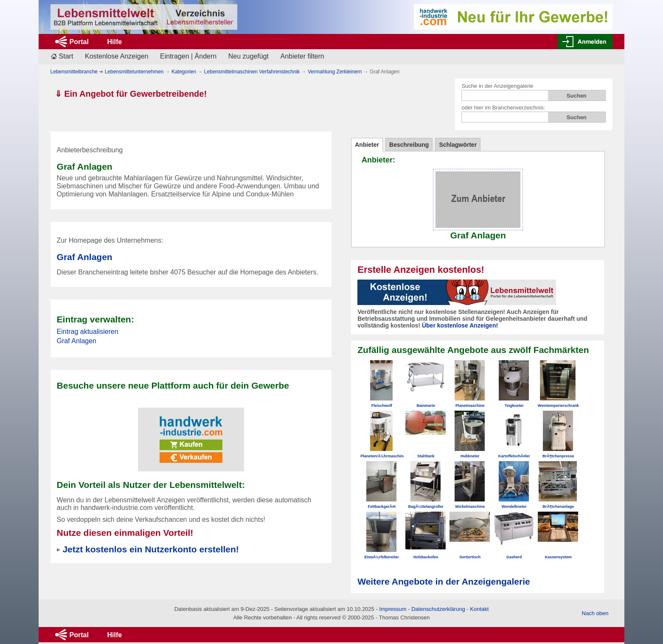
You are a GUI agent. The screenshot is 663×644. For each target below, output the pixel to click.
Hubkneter (470, 456)
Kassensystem (558, 557)
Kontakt (479, 609)
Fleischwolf (382, 406)
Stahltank (426, 456)
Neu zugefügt (249, 56)
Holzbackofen (426, 557)
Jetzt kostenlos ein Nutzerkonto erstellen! (150, 549)
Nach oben (595, 613)
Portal (79, 42)
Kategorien (184, 72)
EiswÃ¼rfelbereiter (382, 557)
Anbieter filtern (302, 56)
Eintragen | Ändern (188, 56)
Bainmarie (426, 406)
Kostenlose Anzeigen (117, 56)
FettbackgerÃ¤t (382, 507)
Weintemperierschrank (558, 406)
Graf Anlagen (85, 257)
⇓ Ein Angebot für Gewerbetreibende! (131, 94)
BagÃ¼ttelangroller (426, 507)
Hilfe (114, 42)
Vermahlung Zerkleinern (335, 72)
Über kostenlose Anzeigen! (460, 325)
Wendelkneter (514, 507)
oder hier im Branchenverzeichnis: (503, 108)
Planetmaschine (470, 406)
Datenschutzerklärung (438, 609)
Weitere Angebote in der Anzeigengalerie (444, 581)
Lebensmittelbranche (74, 72)
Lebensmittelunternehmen (134, 72)
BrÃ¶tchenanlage (558, 507)
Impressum (393, 609)
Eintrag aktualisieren (88, 332)
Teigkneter (514, 406)
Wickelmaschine (470, 507)
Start (66, 56)
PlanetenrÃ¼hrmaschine (383, 456)
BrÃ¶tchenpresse (558, 456)
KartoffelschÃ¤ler (514, 456)
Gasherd (514, 557)
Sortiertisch (470, 557)
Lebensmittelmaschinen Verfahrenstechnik (252, 72)
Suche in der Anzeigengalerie (497, 86)
